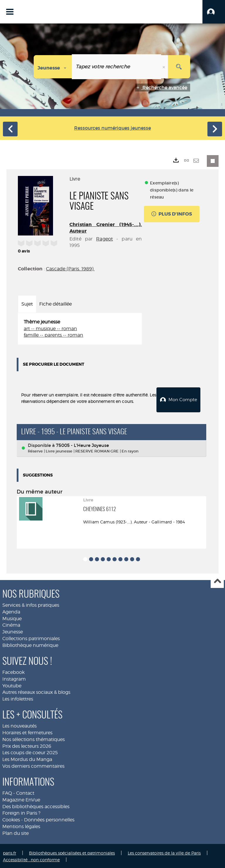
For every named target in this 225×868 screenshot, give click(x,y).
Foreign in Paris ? (21, 812)
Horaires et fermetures (27, 732)
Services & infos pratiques (31, 604)
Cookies (11, 819)
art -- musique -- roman (50, 329)
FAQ (7, 792)
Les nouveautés (19, 725)
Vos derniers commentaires (33, 765)
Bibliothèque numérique (30, 644)
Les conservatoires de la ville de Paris (164, 852)
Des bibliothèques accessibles (36, 805)
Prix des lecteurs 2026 (27, 745)
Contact (25, 792)
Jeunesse (13, 631)
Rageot (104, 239)
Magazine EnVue (21, 799)
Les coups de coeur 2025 (30, 752)
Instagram (14, 678)
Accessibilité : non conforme (31, 858)
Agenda (11, 611)
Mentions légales (21, 826)
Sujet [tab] (27, 304)
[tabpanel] (80, 329)
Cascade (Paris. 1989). (70, 269)
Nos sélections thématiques (34, 738)
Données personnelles (49, 819)
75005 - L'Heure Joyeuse (82, 444)
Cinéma (11, 624)
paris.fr (10, 852)
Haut (217, 581)
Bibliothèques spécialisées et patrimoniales (72, 852)
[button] (214, 12)
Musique (12, 617)
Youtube (12, 685)
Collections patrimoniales (31, 638)
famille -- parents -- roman (53, 335)
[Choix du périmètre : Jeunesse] (53, 67)
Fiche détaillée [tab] (56, 304)
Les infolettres (18, 698)
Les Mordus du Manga (27, 758)
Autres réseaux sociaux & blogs (36, 691)
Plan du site (16, 832)
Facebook (13, 671)
